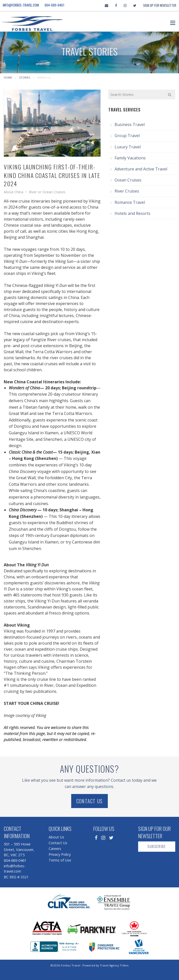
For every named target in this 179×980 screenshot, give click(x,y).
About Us (56, 837)
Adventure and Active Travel (141, 169)
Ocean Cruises (128, 180)
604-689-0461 (55, 5)
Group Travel (127, 136)
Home (8, 77)
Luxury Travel (128, 147)
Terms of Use (60, 860)
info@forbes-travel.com (21, 5)
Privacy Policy (60, 854)
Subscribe (157, 846)
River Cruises (127, 191)
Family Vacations (130, 158)
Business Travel (130, 125)
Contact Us (89, 801)
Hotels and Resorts (132, 213)
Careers (55, 849)
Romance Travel (130, 202)
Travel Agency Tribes (114, 965)
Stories (25, 77)
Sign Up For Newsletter (160, 5)
